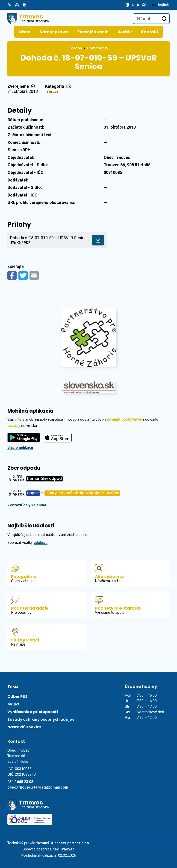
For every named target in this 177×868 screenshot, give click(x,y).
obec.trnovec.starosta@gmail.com (38, 787)
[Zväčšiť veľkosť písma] (144, 5)
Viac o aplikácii (20, 447)
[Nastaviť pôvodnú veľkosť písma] (138, 5)
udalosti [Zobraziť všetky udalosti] (41, 543)
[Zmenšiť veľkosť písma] (133, 5)
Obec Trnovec (62, 849)
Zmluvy (53, 92)
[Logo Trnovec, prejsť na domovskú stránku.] (28, 19)
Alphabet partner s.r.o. (70, 843)
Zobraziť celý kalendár (27, 505)
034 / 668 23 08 (20, 782)
